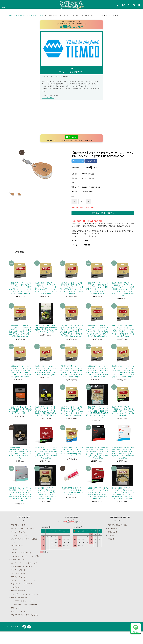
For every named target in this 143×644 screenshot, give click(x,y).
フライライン (30, 528)
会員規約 (111, 536)
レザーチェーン (31, 588)
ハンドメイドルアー (19, 570)
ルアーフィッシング (19, 563)
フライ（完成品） (18, 543)
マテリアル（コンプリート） (22, 553)
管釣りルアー (33, 570)
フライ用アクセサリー (39, 15)
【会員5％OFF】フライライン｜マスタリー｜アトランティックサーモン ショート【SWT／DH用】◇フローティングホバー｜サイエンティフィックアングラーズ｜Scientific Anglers (123, 289)
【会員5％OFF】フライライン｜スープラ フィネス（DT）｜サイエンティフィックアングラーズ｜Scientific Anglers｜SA (71, 452)
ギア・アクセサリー (19, 627)
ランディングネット (19, 577)
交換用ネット (16, 595)
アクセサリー (16, 613)
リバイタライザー (48, 98)
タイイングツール (18, 539)
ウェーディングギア (19, 599)
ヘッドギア (15, 609)
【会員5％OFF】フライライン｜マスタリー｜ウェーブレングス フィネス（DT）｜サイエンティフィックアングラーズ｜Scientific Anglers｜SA (71, 411)
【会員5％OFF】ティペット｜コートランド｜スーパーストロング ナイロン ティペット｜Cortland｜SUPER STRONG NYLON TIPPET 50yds (46, 411)
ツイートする (78, 161)
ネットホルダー (17, 588)
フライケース (32, 543)
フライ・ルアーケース (32, 613)
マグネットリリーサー (20, 584)
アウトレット (16, 616)
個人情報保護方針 (114, 528)
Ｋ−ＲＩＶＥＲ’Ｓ (11, 639)
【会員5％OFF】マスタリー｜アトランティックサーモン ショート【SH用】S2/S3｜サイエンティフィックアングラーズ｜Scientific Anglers (46, 370)
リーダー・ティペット (20, 532)
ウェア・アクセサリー (20, 606)
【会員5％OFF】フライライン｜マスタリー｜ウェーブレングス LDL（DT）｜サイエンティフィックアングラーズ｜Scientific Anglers (123, 411)
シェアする (91, 161)
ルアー (21, 567)
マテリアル (15, 550)
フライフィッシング (22, 15)
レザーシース (16, 592)
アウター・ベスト (28, 609)
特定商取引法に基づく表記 (118, 525)
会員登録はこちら (72, 26)
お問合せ (111, 539)
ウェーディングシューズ (31, 602)
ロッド (14, 528)
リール (21, 528)
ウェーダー (15, 602)
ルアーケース (16, 574)
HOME (11, 15)
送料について (113, 532)
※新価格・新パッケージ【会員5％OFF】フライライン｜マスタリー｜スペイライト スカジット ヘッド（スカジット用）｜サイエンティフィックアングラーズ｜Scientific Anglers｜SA (20, 494)
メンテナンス (28, 592)
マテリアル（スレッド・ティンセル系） (25, 558)
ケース (14, 620)
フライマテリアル (18, 546)
